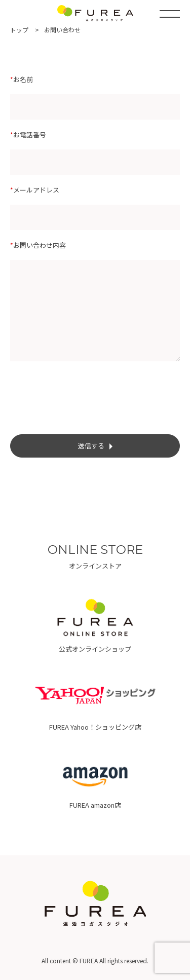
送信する (95, 446)
